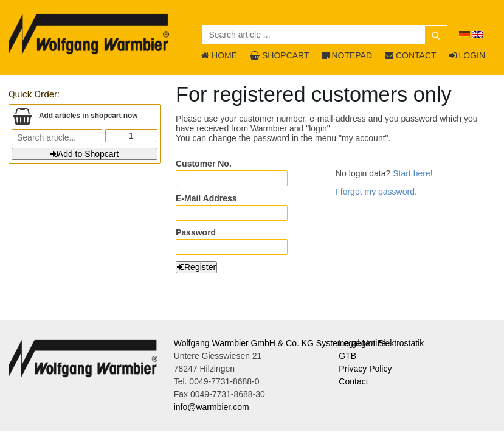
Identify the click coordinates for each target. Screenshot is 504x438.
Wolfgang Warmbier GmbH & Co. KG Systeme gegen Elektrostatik (299, 343)
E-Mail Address (206, 198)
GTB (347, 356)
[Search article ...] (324, 35)
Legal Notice (362, 343)
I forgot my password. (376, 192)
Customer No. (204, 164)
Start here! (413, 173)
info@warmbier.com (212, 407)
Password (196, 232)
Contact (353, 381)
